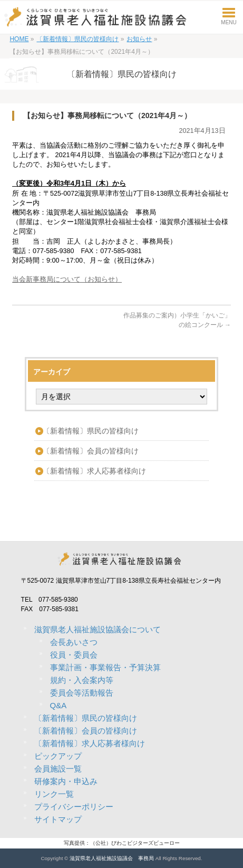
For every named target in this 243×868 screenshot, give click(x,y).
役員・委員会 (74, 655)
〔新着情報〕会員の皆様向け (91, 451)
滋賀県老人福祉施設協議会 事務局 (112, 858)
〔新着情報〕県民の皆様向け (91, 431)
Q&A (59, 705)
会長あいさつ (74, 642)
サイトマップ (58, 819)
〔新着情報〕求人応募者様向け (94, 471)
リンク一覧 (54, 794)
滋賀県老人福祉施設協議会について (98, 629)
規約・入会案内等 (82, 680)
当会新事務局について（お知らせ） (67, 279)
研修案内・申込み (66, 781)
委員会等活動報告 (82, 693)
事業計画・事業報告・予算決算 (105, 667)
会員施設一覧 (58, 769)
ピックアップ (58, 756)
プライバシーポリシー (74, 807)
